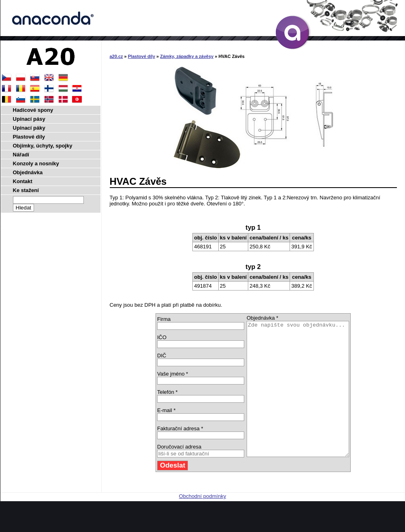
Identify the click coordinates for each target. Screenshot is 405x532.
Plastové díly (142, 56)
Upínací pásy (29, 119)
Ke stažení (26, 190)
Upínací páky (29, 128)
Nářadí (21, 155)
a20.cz (116, 56)
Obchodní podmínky (202, 523)
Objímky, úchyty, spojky (43, 146)
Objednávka (28, 172)
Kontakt (23, 181)
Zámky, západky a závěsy (187, 56)
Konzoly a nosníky (36, 163)
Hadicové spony (33, 110)
